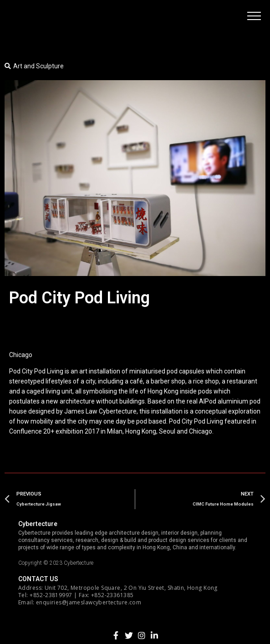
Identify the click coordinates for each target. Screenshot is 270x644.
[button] (254, 16)
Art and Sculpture (38, 66)
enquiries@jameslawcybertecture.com (89, 602)
